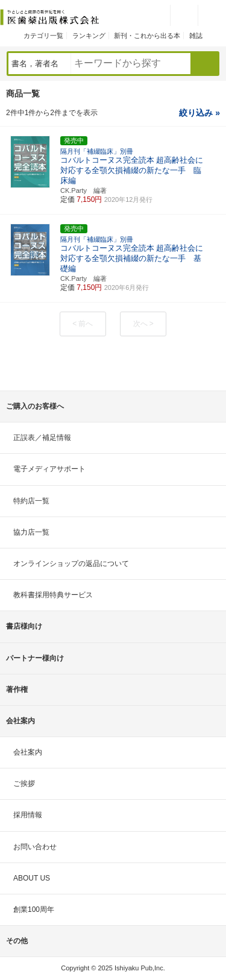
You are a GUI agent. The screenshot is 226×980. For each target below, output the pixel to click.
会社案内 (28, 752)
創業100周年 (34, 909)
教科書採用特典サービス (53, 595)
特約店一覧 (31, 501)
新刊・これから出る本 (147, 36)
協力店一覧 (31, 532)
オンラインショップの (71, 564)
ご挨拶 (24, 784)
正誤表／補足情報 (42, 438)
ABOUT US (32, 878)
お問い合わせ (35, 847)
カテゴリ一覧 (43, 36)
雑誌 (196, 36)
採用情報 (28, 815)
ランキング (89, 36)
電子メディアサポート (49, 469)
